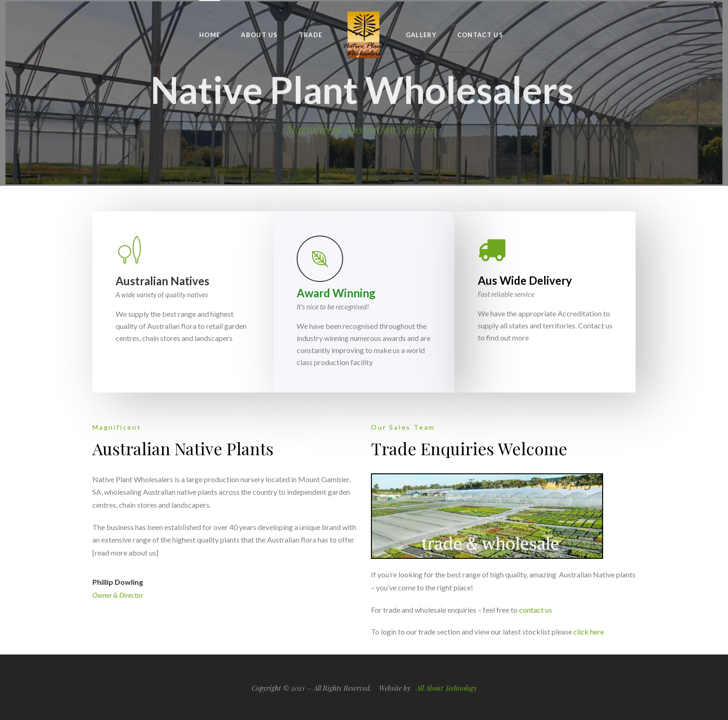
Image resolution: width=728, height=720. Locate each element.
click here (589, 632)
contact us (536, 610)
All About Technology (446, 688)
